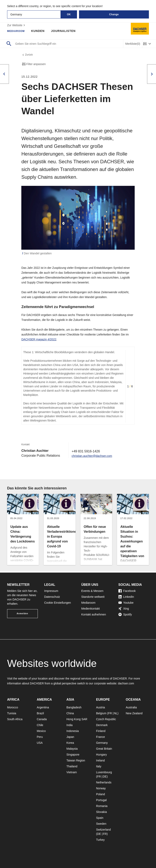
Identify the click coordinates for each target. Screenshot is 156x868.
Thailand (72, 766)
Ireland (100, 760)
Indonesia (73, 731)
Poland (101, 794)
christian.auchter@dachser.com (94, 457)
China (70, 713)
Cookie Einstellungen (58, 603)
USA (40, 743)
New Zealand (134, 713)
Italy (99, 766)
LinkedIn (126, 597)
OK (69, 14)
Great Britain (104, 749)
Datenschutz (52, 597)
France (101, 737)
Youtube (126, 603)
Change (114, 14)
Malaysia (72, 749)
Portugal (101, 800)
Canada (42, 719)
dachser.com (126, 683)
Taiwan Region (76, 760)
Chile (40, 725)
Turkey (100, 840)
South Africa (15, 719)
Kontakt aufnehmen (94, 614)
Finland (101, 731)
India (69, 725)
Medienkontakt (90, 609)
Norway (101, 788)
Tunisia (12, 713)
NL (116, 713)
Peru (40, 737)
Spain (100, 818)
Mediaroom (17, 31)
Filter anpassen (34, 65)
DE (105, 777)
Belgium (101, 713)
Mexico (41, 731)
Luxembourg (104, 772)
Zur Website (17, 25)
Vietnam (72, 772)
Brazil (40, 713)
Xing (124, 609)
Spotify (125, 614)
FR (110, 713)
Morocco (13, 707)
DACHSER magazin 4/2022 (39, 340)
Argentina (43, 707)
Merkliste (133, 44)
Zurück (28, 55)
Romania (102, 806)
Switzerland (103, 830)
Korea (70, 743)
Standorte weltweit (93, 597)
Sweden (101, 824)
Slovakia (101, 812)
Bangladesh (74, 707)
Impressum (51, 591)
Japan (70, 737)
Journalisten (66, 31)
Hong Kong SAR (77, 719)
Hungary (101, 755)
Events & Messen (92, 591)
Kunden (40, 31)
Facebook (127, 591)
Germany (102, 743)
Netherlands (104, 782)
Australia (131, 707)
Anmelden (22, 614)
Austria (101, 707)
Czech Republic (106, 719)
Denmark (102, 725)
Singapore (73, 755)
